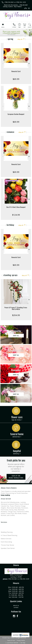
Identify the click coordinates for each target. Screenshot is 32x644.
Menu (3, 27)
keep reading (5, 495)
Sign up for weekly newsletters (16, 477)
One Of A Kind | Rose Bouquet (16, 207)
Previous (3, 63)
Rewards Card (16, 71)
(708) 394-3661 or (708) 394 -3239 (15, 2)
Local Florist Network (12, 643)
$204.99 (16, 315)
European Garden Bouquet (16, 114)
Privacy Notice (21, 640)
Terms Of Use (11, 640)
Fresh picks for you (16, 465)
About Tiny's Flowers (9, 488)
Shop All (20, 39)
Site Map (23, 643)
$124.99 (16, 215)
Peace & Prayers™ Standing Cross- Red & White (16, 308)
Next (29, 63)
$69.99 (16, 79)
